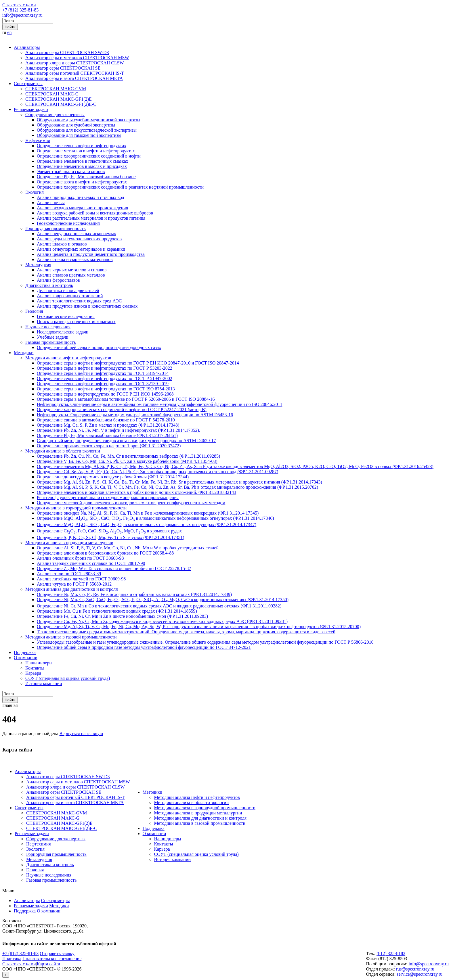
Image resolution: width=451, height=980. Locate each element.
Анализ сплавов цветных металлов (71, 275)
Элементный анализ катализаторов (71, 171)
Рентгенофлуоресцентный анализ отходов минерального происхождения (108, 497)
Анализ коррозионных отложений (70, 296)
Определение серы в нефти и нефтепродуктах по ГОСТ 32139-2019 (103, 384)
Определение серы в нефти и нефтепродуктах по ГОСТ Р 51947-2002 (105, 378)
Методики (24, 353)
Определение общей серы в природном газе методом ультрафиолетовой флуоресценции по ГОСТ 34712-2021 (144, 647)
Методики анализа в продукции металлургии (69, 543)
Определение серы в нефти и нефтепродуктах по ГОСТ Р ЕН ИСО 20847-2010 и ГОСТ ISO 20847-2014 (138, 363)
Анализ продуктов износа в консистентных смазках (87, 306)
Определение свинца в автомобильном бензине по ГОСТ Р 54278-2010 (106, 420)
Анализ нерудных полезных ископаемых (77, 234)
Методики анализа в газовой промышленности (71, 637)
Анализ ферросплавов (58, 280)
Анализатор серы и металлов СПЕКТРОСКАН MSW (77, 58)
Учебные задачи (53, 337)
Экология (35, 192)
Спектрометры (28, 84)
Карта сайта (48, 964)
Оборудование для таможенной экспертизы (79, 135)
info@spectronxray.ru (22, 15)
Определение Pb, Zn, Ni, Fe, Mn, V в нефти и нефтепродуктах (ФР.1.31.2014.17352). (119, 430)
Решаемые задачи (31, 109)
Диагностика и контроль (49, 285)
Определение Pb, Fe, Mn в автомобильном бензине (86, 177)
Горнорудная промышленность (56, 228)
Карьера (33, 673)
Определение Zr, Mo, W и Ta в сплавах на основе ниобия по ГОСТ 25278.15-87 (114, 568)
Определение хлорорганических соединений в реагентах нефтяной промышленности (120, 187)
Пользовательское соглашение (52, 959)
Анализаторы (27, 47)
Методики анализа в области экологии (63, 451)
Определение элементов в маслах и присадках (82, 166)
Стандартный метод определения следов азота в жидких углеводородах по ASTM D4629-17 (126, 441)
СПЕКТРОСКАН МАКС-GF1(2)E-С (61, 104)
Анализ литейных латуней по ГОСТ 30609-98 (81, 579)
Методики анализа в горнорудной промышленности (76, 508)
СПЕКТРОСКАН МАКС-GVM (56, 89)
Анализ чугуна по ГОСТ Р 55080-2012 (74, 584)
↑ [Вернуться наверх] (6, 975)
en (9, 32)
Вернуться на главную (81, 733)
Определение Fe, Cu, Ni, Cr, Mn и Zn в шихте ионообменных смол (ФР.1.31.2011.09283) (122, 616)
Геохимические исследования (66, 316)
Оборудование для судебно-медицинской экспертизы (88, 120)
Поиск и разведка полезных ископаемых (76, 322)
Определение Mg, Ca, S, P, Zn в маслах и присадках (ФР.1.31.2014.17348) (108, 425)
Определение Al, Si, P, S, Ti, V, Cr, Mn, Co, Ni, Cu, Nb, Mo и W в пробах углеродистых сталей (128, 548)
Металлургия (38, 265)
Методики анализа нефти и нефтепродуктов (68, 358)
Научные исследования (48, 327)
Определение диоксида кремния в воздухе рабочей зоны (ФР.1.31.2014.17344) (113, 477)
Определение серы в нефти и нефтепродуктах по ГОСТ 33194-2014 (103, 373)
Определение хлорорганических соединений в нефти (89, 156)
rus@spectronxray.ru (415, 969)
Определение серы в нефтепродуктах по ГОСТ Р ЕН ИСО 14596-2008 (105, 394)
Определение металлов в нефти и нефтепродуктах (86, 151)
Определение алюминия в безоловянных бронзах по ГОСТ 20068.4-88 (105, 553)
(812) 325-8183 (391, 953)
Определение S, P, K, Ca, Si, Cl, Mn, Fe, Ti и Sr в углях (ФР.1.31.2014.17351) (111, 537)
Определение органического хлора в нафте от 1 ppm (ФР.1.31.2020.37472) (109, 446)
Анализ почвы (51, 203)
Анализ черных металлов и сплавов (72, 270)
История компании (44, 683)
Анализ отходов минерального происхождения (82, 208)
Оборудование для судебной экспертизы (76, 125)
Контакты (35, 668)
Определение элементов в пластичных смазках (83, 161)
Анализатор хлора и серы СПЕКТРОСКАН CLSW (75, 63)
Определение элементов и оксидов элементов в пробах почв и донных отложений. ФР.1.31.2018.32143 (136, 492)
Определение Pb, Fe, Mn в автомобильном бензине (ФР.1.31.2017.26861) (107, 435)
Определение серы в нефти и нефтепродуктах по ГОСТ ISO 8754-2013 (106, 389)
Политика (12, 959)
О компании (26, 658)
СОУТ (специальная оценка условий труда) (68, 678)
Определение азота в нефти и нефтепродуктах (82, 182)
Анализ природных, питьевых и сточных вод (81, 197)
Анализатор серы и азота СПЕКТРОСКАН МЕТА (74, 78)
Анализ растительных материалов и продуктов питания (91, 218)
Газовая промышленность (50, 342)
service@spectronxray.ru (420, 974)
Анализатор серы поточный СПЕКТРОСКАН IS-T (75, 73)
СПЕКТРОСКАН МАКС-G (52, 94)
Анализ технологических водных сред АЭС (79, 301)
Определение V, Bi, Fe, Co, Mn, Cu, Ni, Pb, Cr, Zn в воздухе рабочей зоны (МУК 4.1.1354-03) (127, 461)
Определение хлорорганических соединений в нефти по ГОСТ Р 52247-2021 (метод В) (122, 410)
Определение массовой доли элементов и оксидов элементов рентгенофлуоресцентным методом (131, 503)
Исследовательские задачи (63, 332)
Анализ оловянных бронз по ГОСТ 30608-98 (80, 558)
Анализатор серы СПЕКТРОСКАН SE (63, 68)
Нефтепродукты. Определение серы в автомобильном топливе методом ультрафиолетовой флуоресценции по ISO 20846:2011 (159, 404)
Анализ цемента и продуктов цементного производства (91, 254)
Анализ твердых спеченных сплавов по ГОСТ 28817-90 (91, 563)
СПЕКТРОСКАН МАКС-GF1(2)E (59, 99)
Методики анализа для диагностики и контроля (72, 589)
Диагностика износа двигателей (68, 290)
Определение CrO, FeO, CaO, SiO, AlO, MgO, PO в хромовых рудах (109, 531)
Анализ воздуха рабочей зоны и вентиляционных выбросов (95, 213)
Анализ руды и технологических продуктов (79, 239)
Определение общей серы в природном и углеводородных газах (99, 347)
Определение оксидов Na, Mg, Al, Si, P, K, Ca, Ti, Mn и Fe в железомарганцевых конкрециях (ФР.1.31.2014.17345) (148, 513)
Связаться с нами (19, 5)
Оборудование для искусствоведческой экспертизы (87, 130)
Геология (34, 311)
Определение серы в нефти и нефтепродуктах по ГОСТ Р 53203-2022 (105, 368)
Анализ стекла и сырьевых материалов (75, 259)
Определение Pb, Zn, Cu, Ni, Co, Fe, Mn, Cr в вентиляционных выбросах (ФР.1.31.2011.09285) (128, 456)
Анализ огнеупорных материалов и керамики (81, 249)
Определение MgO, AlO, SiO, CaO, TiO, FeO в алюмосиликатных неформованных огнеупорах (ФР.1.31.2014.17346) (155, 518)
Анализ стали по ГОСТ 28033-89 (69, 574)
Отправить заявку (57, 953)
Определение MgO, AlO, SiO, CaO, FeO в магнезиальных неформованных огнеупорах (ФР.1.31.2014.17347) (147, 524)
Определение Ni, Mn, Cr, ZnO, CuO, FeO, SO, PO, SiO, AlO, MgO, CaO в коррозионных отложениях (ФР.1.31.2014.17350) (163, 600)
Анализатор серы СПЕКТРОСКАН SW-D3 (67, 52)
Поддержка (25, 652)
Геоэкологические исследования (68, 223)
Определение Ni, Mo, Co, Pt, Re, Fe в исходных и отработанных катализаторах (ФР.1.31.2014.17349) (134, 594)
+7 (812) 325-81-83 (20, 10)
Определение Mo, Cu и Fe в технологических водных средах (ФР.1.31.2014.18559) (117, 611)
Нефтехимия (38, 140)
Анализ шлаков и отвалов (62, 244)
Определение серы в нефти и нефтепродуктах (82, 146)
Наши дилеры (39, 663)
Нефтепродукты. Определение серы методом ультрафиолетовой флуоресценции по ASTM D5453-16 (135, 415)
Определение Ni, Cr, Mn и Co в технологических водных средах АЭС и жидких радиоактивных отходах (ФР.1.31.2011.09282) (159, 606)
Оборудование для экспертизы (55, 115)
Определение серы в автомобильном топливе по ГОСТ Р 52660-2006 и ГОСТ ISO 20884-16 (126, 399)
